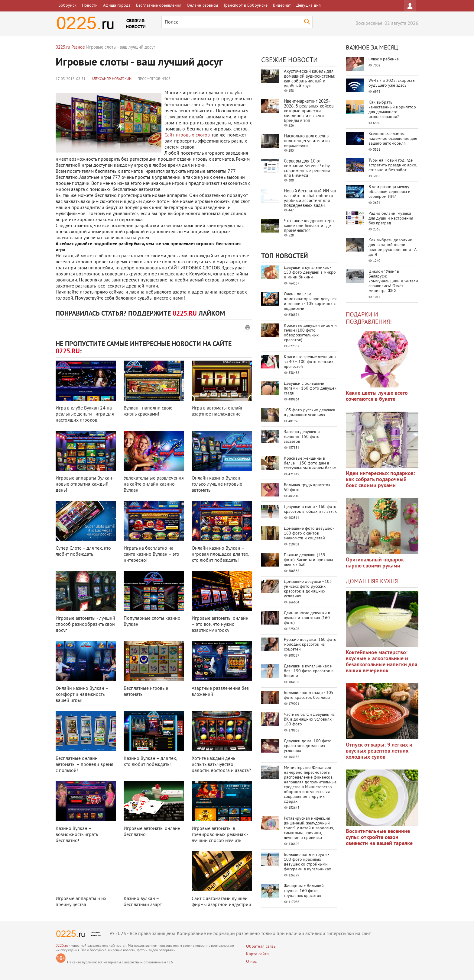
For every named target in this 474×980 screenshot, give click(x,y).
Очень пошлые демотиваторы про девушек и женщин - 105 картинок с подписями (310, 302)
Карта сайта (257, 954)
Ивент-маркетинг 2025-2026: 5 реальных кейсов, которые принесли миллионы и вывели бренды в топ (309, 111)
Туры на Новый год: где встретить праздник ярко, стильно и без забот (393, 165)
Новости (90, 6)
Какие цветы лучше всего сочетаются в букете (377, 396)
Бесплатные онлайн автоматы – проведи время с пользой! (84, 765)
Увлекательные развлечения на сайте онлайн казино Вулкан (154, 484)
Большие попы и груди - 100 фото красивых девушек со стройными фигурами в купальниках (307, 862)
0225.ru (62, 946)
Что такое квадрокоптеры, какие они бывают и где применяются (309, 226)
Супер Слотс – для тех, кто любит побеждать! (83, 551)
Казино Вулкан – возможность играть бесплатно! (77, 835)
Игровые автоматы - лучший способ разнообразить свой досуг (85, 625)
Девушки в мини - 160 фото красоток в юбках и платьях (310, 509)
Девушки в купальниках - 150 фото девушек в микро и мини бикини (310, 273)
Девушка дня (308, 6)
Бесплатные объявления (159, 6)
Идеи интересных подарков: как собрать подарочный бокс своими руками (380, 480)
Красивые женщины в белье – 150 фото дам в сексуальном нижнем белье (310, 463)
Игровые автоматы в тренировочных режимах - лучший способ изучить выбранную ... (220, 838)
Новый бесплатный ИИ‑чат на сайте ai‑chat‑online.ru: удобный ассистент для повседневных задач (310, 199)
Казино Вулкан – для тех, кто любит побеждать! (150, 762)
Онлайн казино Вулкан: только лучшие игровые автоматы (217, 484)
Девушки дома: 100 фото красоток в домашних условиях (308, 746)
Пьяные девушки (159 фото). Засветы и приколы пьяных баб (308, 560)
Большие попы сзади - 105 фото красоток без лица (309, 695)
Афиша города (117, 6)
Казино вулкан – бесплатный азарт (143, 902)
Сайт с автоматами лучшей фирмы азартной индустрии (221, 902)
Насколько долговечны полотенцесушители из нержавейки (307, 141)
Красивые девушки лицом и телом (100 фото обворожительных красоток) (310, 333)
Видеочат (282, 6)
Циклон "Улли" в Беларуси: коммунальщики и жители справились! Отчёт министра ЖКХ (393, 281)
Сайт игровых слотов (187, 135)
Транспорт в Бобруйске (245, 6)
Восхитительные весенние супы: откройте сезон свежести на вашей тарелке (379, 838)
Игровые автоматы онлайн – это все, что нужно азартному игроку (220, 625)
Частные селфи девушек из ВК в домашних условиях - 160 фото (309, 720)
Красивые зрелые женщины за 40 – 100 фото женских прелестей (310, 362)
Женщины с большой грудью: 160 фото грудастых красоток (304, 891)
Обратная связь (261, 947)
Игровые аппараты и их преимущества (81, 902)
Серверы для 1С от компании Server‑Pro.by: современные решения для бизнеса (307, 169)
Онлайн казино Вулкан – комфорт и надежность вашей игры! (82, 695)
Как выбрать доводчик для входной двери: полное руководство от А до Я (392, 247)
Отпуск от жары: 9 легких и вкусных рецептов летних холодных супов (379, 751)
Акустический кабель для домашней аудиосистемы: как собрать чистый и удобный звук (309, 79)
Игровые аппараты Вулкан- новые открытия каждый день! (85, 484)
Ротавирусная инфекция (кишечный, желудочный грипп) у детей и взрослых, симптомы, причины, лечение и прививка (309, 828)
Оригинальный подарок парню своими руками (375, 563)
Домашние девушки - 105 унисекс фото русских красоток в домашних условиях (308, 589)
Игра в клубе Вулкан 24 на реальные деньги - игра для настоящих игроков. (85, 414)
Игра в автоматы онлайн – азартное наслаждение (220, 411)
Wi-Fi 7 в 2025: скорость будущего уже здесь (392, 83)
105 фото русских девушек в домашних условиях (310, 413)
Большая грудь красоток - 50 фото (308, 488)
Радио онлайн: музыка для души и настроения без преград (391, 218)
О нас (251, 962)
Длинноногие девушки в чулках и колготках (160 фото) (307, 618)
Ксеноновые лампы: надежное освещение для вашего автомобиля (393, 139)
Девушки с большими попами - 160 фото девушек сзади (310, 389)
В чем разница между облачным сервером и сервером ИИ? (390, 192)
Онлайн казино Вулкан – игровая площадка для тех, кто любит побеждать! (220, 554)
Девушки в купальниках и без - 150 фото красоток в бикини (309, 671)
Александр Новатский (112, 79)
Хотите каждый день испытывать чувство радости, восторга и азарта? (221, 765)
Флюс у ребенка (384, 59)
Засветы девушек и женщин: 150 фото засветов (302, 437)
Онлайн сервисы (202, 6)
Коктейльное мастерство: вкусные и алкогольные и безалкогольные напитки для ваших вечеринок (381, 662)
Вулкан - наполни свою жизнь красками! (148, 411)
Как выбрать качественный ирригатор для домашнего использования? (392, 110)
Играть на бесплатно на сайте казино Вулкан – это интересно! (151, 554)
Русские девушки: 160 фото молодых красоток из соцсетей (310, 645)
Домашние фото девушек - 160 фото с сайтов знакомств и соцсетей (309, 533)
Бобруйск (67, 6)
